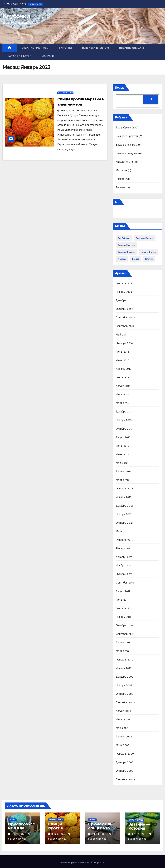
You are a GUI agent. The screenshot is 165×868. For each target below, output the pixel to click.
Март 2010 (122, 651)
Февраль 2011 (124, 608)
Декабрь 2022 (125, 300)
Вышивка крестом (96, 48)
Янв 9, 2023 (67, 111)
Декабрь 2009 (125, 677)
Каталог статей (19, 56)
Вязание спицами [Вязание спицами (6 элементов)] (127, 252)
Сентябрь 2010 (125, 634)
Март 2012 (122, 531)
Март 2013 (122, 480)
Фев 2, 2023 (18, 834)
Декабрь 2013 (124, 412)
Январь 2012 (124, 548)
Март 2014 (122, 403)
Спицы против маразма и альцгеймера (61, 830)
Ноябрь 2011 (124, 566)
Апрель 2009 (124, 737)
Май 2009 (122, 728)
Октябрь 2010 (124, 625)
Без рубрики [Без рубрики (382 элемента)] (124, 238)
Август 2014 (123, 386)
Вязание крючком (35, 48)
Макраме (48, 56)
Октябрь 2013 (124, 429)
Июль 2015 (123, 352)
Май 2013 (122, 463)
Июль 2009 (123, 719)
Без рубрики (123, 128)
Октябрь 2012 (124, 523)
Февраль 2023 (125, 283)
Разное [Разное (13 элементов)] (136, 259)
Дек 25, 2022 (99, 834)
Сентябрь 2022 (125, 317)
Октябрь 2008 (125, 771)
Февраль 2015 (125, 377)
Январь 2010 (124, 668)
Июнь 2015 (123, 360)
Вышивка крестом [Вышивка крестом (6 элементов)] (145, 238)
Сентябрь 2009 (125, 702)
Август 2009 (124, 711)
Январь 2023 (124, 292)
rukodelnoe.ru (88, 111)
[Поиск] (151, 100)
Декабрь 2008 (125, 762)
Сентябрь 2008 (125, 779)
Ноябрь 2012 (124, 514)
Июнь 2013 (123, 454)
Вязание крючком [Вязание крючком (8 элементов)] (126, 245)
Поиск (119, 88)
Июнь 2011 (122, 600)
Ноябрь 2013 (124, 420)
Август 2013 (123, 437)
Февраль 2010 (125, 660)
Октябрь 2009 (125, 694)
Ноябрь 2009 (124, 685)
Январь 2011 (123, 617)
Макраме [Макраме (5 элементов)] (122, 259)
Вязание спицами (132, 48)
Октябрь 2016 (124, 343)
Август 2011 (123, 591)
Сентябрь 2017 (125, 326)
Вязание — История (139, 826)
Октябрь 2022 (125, 309)
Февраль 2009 (125, 754)
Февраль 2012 (125, 540)
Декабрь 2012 (124, 506)
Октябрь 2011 (124, 574)
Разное (120, 179)
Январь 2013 (124, 497)
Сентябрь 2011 (125, 583)
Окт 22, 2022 (139, 834)
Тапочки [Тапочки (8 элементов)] (149, 259)
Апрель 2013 (124, 471)
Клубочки (16, 16)
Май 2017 (122, 335)
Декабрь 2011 (124, 557)
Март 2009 (123, 745)
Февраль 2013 (125, 489)
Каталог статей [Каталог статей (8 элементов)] (148, 252)
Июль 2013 (123, 446)
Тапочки (65, 48)
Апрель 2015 (124, 369)
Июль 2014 (123, 394)
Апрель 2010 (124, 642)
